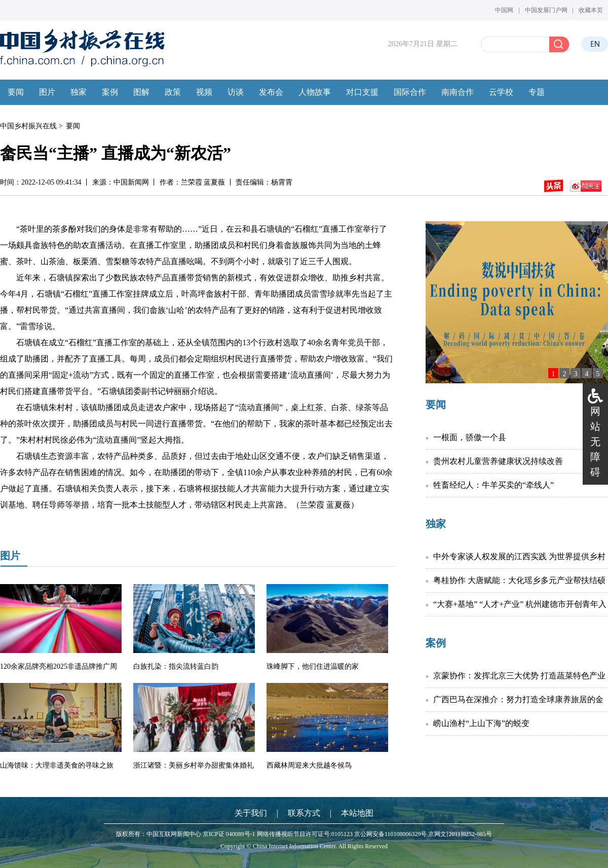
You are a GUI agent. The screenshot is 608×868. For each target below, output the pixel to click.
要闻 (73, 126)
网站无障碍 (595, 442)
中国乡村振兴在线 (28, 126)
